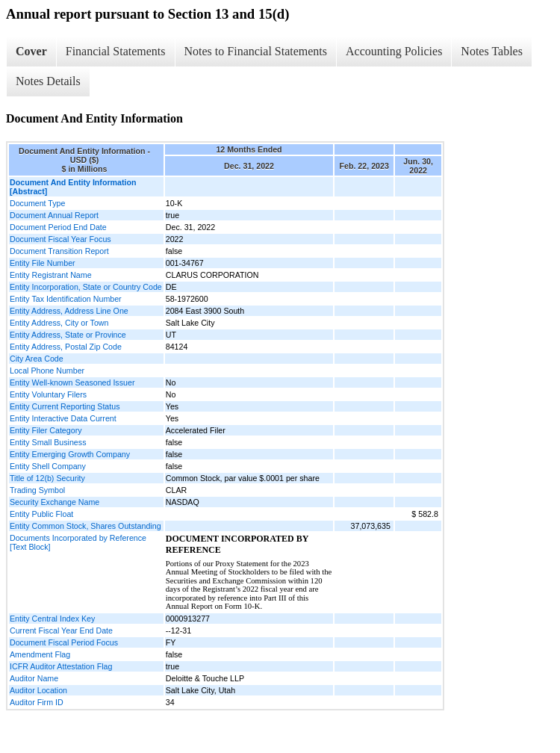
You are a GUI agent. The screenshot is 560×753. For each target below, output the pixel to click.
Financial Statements (116, 51)
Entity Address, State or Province (68, 335)
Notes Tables (492, 51)
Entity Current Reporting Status (65, 406)
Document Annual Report (54, 215)
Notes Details (48, 81)
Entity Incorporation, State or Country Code (86, 287)
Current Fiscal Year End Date (61, 630)
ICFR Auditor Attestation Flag (61, 666)
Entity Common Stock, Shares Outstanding (85, 526)
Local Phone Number (47, 371)
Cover (31, 51)
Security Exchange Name (55, 502)
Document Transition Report (59, 251)
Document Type (37, 203)
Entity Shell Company (48, 466)
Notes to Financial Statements (256, 51)
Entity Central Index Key (52, 619)
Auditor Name (34, 678)
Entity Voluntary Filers (48, 394)
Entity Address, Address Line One (69, 311)
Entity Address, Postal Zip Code (66, 347)
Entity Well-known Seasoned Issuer (72, 382)
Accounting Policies (394, 51)
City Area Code (37, 359)
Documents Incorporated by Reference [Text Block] (78, 542)
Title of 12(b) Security (47, 478)
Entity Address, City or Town (59, 323)
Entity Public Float (41, 514)
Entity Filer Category (46, 430)
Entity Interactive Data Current (63, 418)
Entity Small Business (48, 442)
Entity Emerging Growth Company (70, 454)
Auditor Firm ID (37, 702)
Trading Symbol (37, 490)
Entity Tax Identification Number (66, 299)
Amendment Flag (40, 654)
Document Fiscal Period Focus (64, 642)
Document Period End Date (58, 227)
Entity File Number (43, 263)
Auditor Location (38, 690)
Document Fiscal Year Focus (60, 239)
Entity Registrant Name (51, 275)
